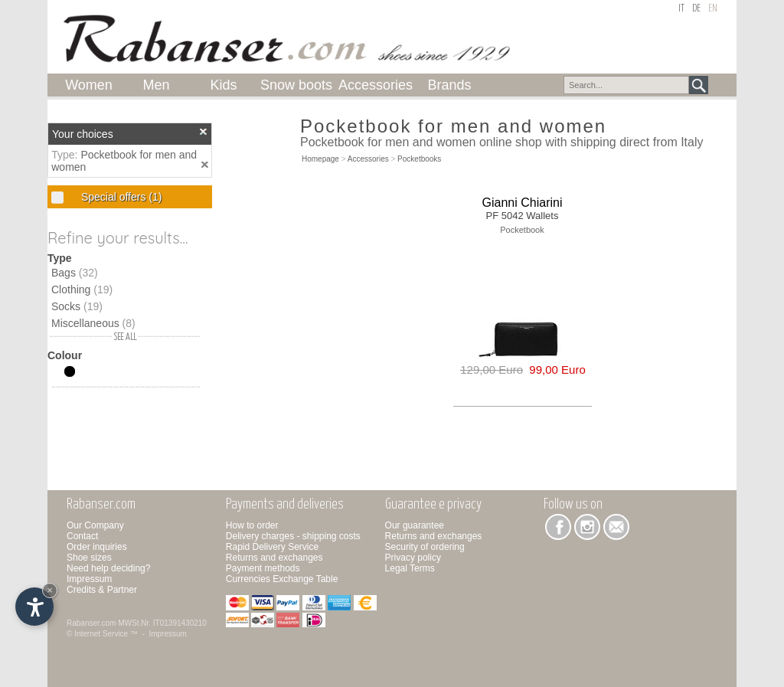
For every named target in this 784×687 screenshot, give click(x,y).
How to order (252, 525)
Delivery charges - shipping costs (293, 536)
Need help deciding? (108, 568)
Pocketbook (522, 230)
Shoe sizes (89, 558)
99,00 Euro (554, 370)
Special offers (120, 197)
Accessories (368, 159)
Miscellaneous (93, 323)
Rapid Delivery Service (272, 547)
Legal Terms (410, 568)
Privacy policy (413, 558)
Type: (66, 155)
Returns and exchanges (274, 558)
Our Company (95, 525)
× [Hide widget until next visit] (50, 590)
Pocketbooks (419, 159)
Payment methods (263, 568)
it (681, 9)
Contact (82, 536)
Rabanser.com (91, 623)
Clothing (82, 290)
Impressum (89, 579)
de (696, 9)
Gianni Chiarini (523, 203)
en (713, 9)
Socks (77, 306)
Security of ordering (425, 547)
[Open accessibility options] (34, 607)
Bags (75, 273)
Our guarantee (415, 525)
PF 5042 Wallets (523, 216)
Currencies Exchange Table (282, 579)
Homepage (320, 159)
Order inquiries (97, 547)
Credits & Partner (102, 590)
